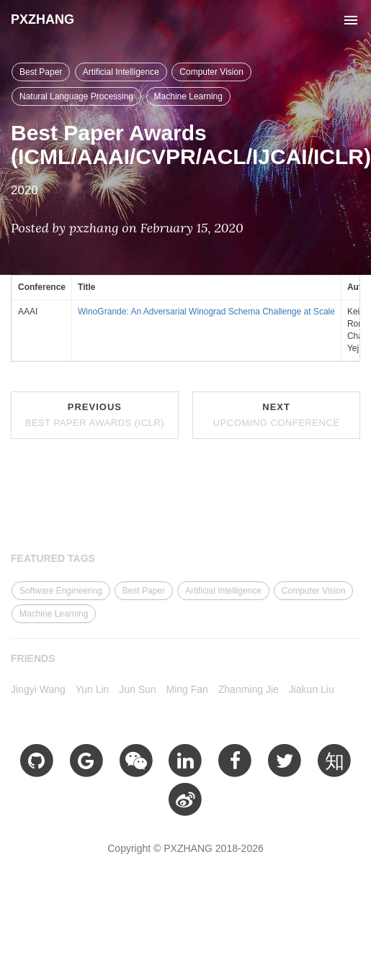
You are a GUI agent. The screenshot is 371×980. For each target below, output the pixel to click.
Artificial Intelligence (121, 72)
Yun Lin (93, 689)
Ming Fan (187, 689)
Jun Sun (137, 689)
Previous (95, 415)
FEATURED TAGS (53, 558)
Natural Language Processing (76, 96)
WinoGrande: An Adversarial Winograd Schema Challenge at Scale (206, 312)
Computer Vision (211, 72)
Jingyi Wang (38, 689)
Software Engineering (61, 591)
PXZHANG (43, 19)
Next (277, 415)
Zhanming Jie (249, 689)
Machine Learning (188, 96)
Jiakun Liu (312, 689)
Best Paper (41, 72)
